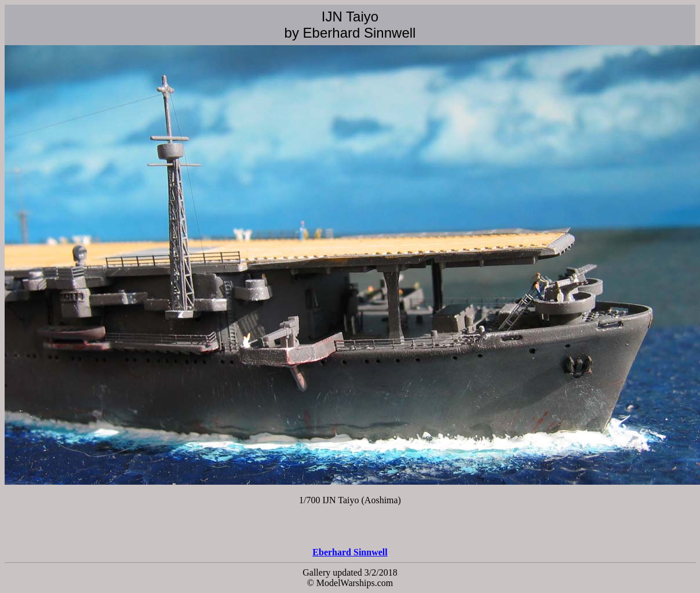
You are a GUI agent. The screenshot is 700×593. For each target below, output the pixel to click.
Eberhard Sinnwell (350, 552)
